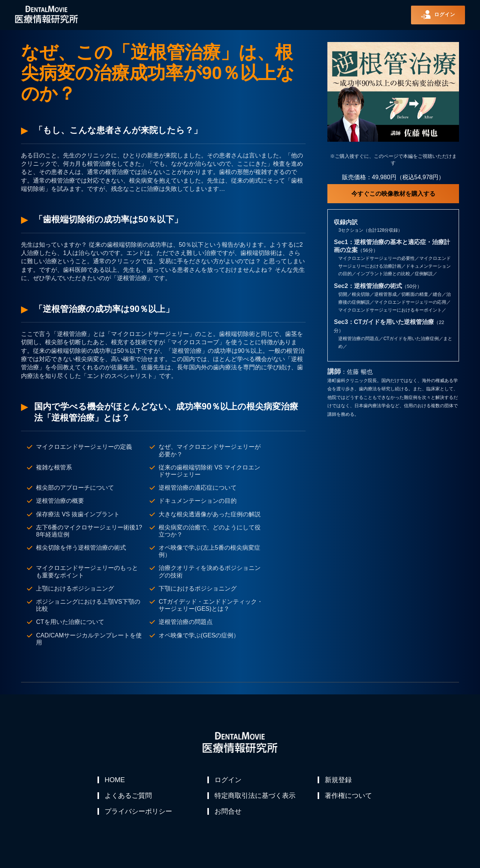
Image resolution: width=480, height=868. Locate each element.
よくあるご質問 (129, 798)
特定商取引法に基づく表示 (255, 798)
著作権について (349, 798)
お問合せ (228, 816)
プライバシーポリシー (139, 816)
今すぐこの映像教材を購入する (393, 194)
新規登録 (339, 780)
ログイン (228, 780)
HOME (115, 780)
